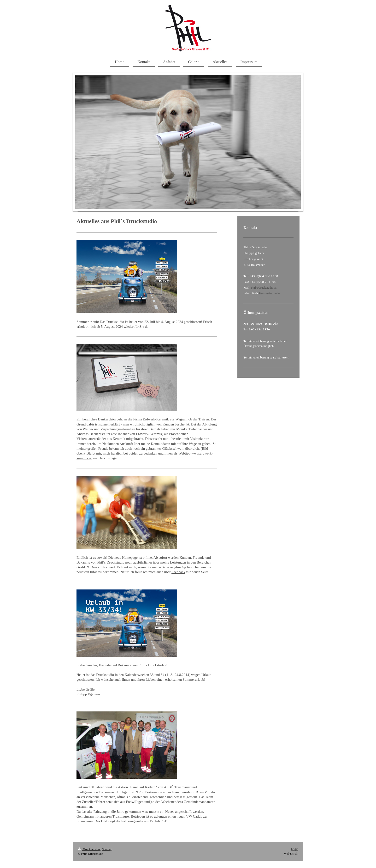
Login (295, 849)
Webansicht (291, 853)
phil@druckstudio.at (264, 288)
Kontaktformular (269, 293)
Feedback (178, 572)
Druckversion (89, 849)
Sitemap (107, 849)
